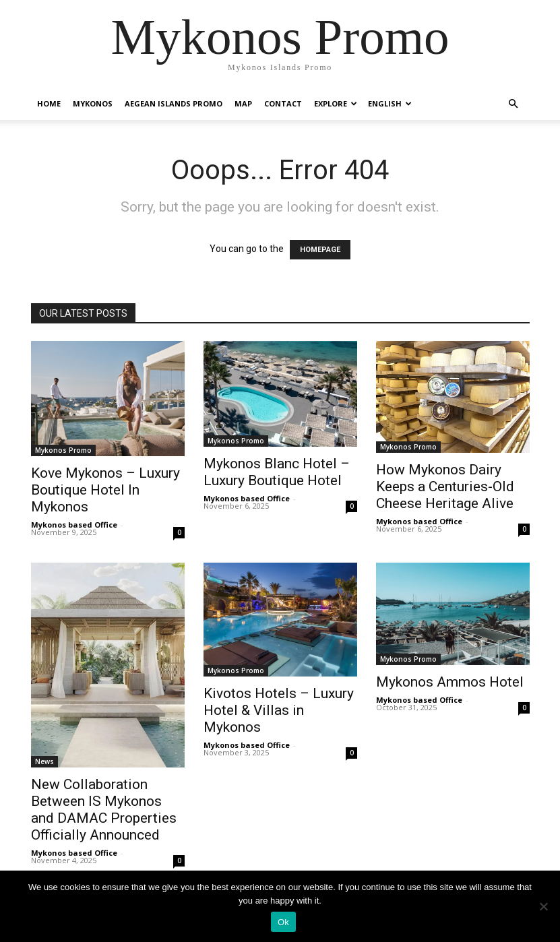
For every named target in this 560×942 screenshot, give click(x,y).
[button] (514, 104)
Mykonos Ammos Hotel (450, 682)
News (44, 761)
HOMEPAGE (320, 250)
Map (243, 103)
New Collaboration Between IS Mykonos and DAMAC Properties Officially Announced (104, 810)
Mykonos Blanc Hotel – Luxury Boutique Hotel (277, 472)
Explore (336, 103)
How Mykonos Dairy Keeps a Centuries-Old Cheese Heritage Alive (445, 486)
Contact (283, 103)
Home (49, 103)
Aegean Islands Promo (174, 103)
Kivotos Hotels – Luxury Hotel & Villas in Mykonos (279, 710)
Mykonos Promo (63, 450)
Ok (283, 922)
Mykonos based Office (74, 525)
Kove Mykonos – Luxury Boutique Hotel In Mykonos (105, 490)
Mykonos (93, 103)
